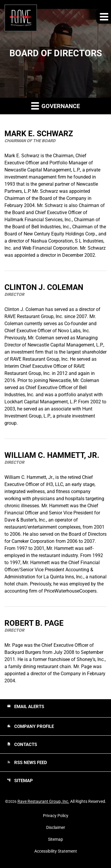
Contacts (22, 745)
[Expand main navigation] (104, 16)
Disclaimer (56, 827)
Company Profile (30, 726)
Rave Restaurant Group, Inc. (43, 801)
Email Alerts (26, 707)
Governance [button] (55, 106)
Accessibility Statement (56, 851)
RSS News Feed (27, 763)
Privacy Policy (56, 816)
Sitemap (20, 781)
